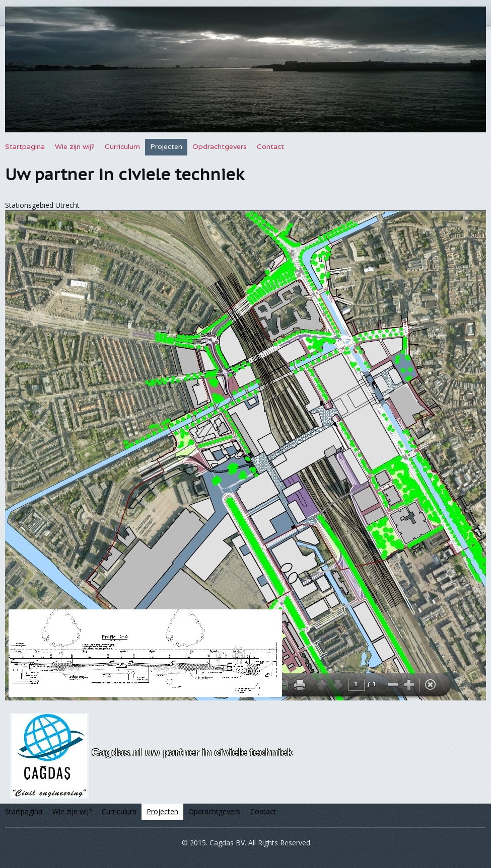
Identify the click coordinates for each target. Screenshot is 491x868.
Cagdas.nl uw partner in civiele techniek (192, 752)
